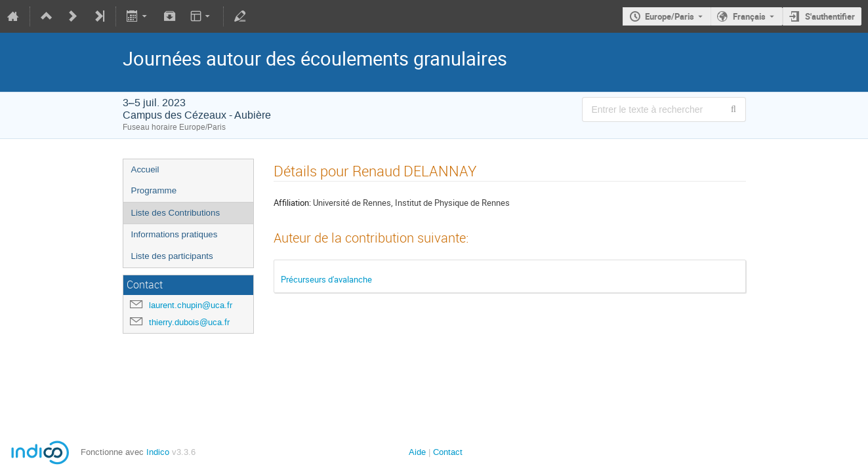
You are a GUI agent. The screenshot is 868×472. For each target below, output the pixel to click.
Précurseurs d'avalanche (326, 279)
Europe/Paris (670, 16)
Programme (154, 190)
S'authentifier (830, 16)
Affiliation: (292, 203)
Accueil (145, 169)
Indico (158, 452)
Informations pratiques (175, 234)
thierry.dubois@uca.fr (189, 322)
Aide (417, 452)
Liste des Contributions (176, 213)
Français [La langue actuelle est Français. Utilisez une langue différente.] (749, 16)
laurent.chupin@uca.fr (191, 305)
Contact (448, 452)
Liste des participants (172, 256)
